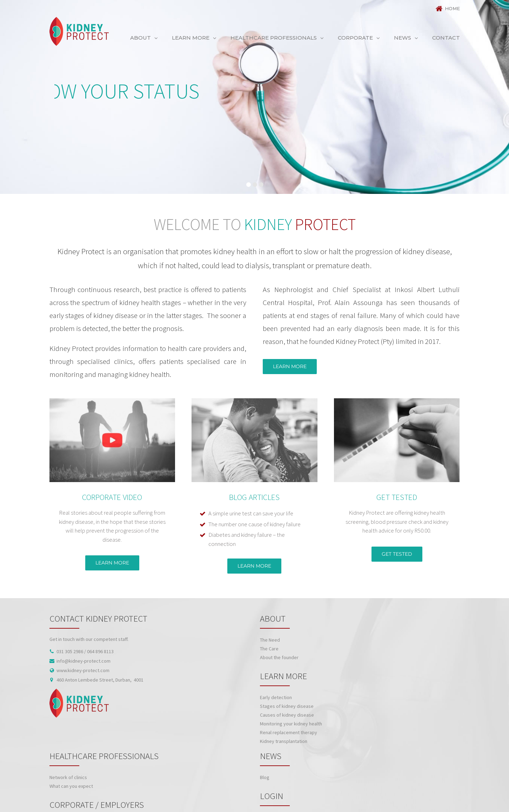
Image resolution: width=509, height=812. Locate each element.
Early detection (276, 697)
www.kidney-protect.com (83, 670)
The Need (270, 640)
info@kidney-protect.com (83, 661)
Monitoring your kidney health (291, 724)
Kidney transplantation (284, 741)
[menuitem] (446, 9)
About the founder (279, 657)
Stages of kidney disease (287, 706)
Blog (265, 777)
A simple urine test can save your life (251, 513)
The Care (269, 649)
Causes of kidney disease (287, 715)
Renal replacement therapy (289, 732)
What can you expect (71, 786)
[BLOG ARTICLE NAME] (255, 402)
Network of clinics (68, 777)
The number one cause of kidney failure (255, 524)
